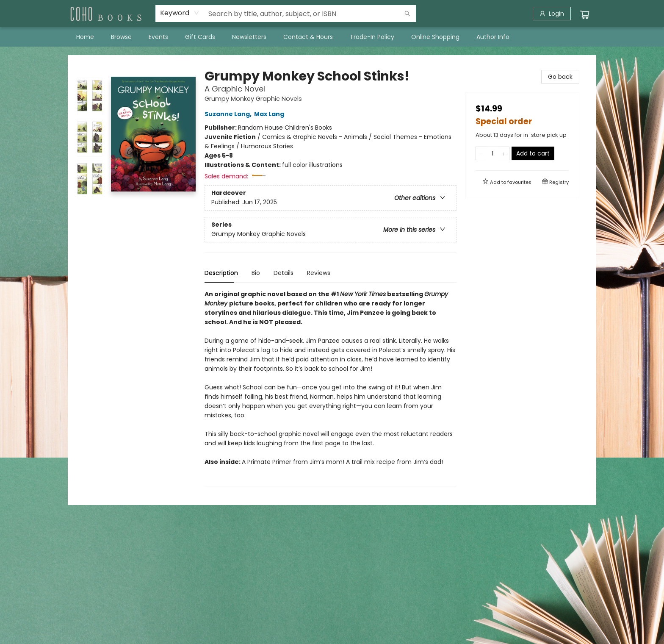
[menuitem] (85, 37)
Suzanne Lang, (229, 114)
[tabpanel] (331, 388)
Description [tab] (221, 273)
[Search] (407, 14)
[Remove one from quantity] (481, 153)
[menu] (332, 37)
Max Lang (270, 114)
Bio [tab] (256, 273)
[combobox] (180, 13)
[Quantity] (492, 153)
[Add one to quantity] (504, 153)
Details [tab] (284, 273)
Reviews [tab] (319, 273)
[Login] (552, 14)
